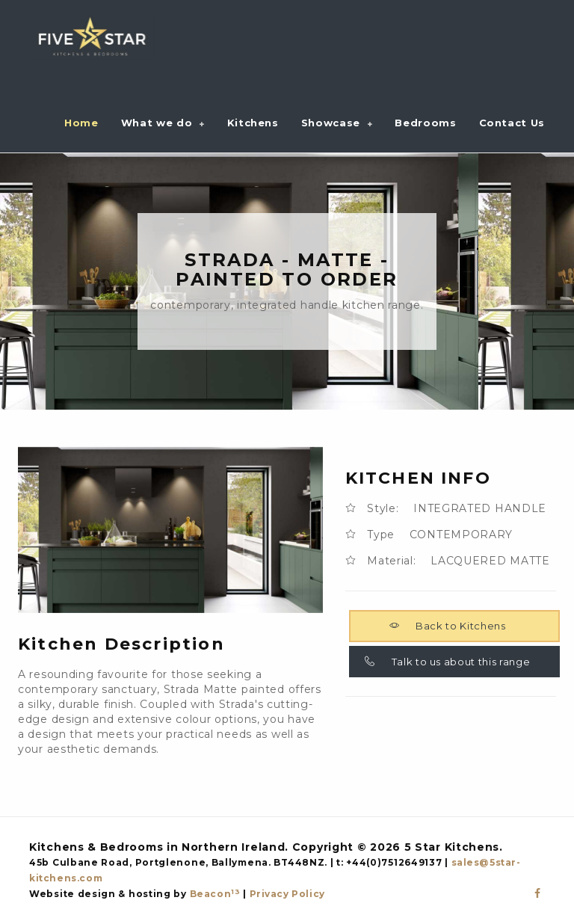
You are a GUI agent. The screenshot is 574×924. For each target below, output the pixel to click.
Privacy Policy (287, 894)
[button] (163, 123)
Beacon (215, 894)
